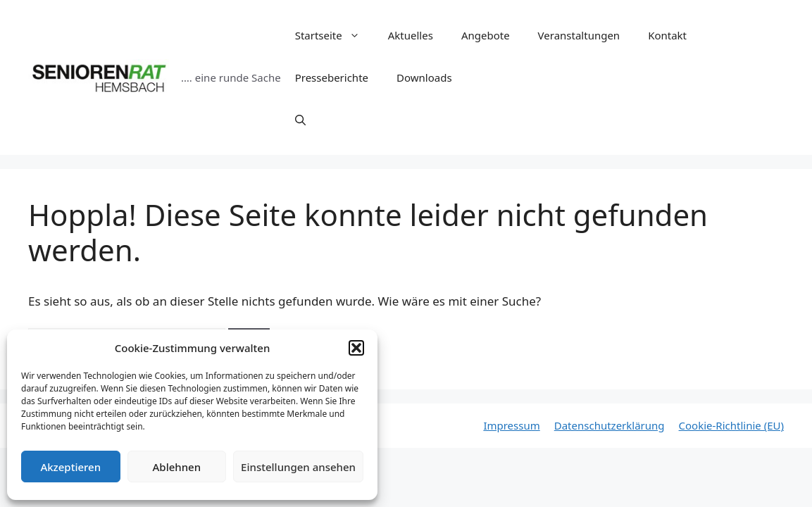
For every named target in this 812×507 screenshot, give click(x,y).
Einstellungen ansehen (298, 467)
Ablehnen (177, 467)
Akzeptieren (70, 467)
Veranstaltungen (579, 35)
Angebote (486, 35)
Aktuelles (411, 35)
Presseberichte (332, 77)
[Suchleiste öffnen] (300, 120)
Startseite (335, 35)
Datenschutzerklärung (610, 425)
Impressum (511, 425)
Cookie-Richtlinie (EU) (731, 425)
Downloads (424, 77)
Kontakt (667, 35)
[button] (356, 348)
